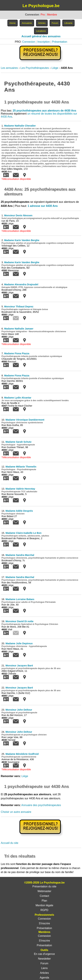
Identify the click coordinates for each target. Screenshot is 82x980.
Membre (52, 15)
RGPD (44, 910)
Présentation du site (44, 886)
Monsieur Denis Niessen (18, 215)
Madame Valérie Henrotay (20, 489)
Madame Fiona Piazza (17, 353)
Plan (44, 901)
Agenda (44, 978)
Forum (44, 963)
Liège (55, 68)
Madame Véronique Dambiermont (25, 420)
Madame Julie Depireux (19, 643)
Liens (44, 968)
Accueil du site (10, 843)
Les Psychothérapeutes (35, 68)
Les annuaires (9, 68)
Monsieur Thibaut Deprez (19, 307)
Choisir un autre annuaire (16, 812)
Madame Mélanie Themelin (21, 467)
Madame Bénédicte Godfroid (22, 754)
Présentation (60, 42)
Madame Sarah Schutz (19, 442)
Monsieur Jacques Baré (19, 666)
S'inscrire (44, 923)
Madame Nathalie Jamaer (19, 329)
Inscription (44, 42)
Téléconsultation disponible (16, 179)
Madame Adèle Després (19, 511)
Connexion (29, 42)
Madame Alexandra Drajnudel (21, 284)
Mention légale (44, 905)
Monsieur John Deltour (19, 710)
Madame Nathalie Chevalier (20, 126)
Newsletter (44, 959)
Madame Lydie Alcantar (18, 398)
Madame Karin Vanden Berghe (22, 240)
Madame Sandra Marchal (20, 555)
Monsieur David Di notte (20, 621)
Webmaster (44, 891)
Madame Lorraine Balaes (20, 599)
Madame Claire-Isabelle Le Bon (24, 533)
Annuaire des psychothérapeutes (41, 805)
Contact (44, 896)
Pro (43, 15)
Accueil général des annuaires (41, 36)
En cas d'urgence (44, 954)
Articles (44, 973)
